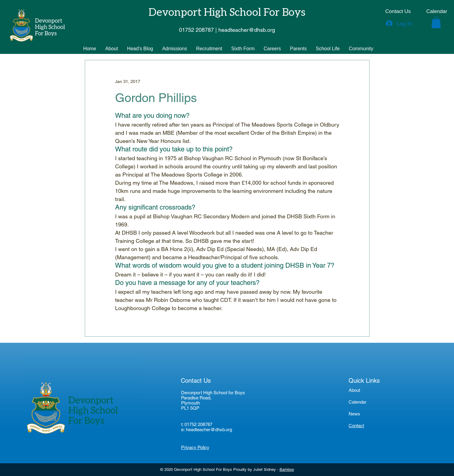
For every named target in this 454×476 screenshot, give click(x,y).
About (354, 390)
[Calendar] (437, 12)
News (354, 414)
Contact (356, 426)
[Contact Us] (398, 12)
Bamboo (287, 469)
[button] (436, 22)
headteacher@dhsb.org (209, 430)
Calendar (358, 402)
